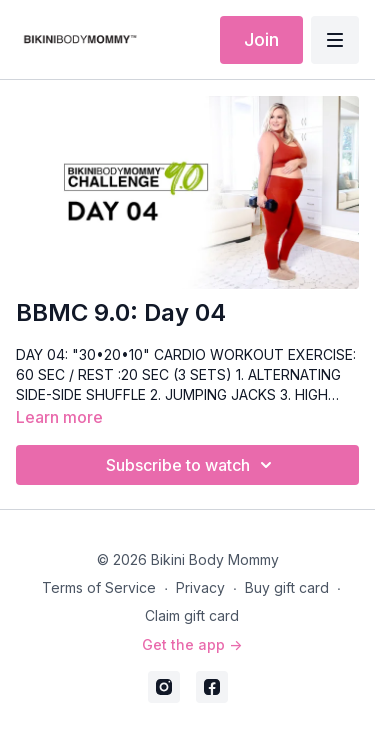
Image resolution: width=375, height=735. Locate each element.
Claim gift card (192, 615)
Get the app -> (192, 644)
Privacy (200, 587)
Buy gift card (287, 587)
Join (261, 39)
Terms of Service (99, 587)
